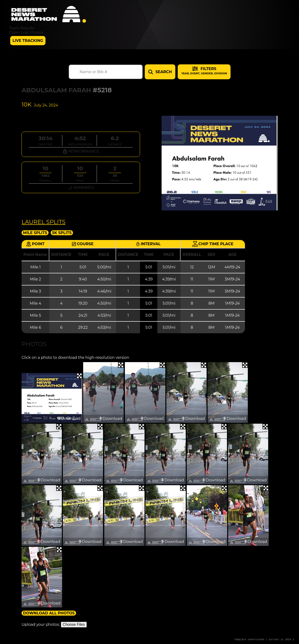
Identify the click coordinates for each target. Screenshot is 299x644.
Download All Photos (49, 613)
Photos (34, 344)
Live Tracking (28, 41)
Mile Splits (35, 233)
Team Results (22, 28)
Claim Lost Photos (26, 33)
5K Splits (62, 233)
